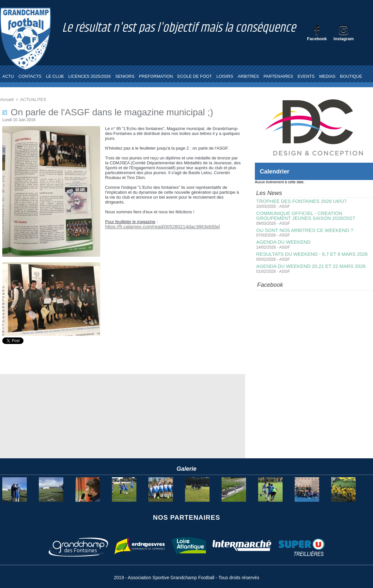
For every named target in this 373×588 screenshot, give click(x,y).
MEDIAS (327, 76)
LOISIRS (225, 76)
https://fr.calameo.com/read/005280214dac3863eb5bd (156, 226)
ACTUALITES (31, 99)
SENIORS (125, 76)
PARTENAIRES (278, 76)
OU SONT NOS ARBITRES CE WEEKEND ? (302, 229)
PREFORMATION (156, 76)
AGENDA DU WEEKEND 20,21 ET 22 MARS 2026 (308, 265)
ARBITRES (248, 76)
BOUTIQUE (351, 76)
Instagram (344, 39)
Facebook (317, 39)
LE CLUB (55, 76)
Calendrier (276, 171)
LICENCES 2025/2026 (89, 76)
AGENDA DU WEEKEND (282, 241)
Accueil (6, 99)
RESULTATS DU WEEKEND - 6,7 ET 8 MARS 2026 (309, 253)
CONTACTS (30, 76)
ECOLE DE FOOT (195, 76)
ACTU (8, 76)
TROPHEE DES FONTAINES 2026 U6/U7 (299, 201)
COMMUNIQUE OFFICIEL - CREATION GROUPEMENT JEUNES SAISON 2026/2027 (314, 215)
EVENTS (306, 76)
